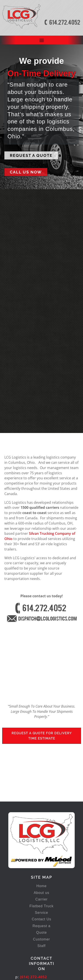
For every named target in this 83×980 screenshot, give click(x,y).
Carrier (42, 825)
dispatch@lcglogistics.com (45, 913)
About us (41, 819)
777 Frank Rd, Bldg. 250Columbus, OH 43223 (37, 925)
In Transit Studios (52, 973)
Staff (42, 872)
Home (41, 812)
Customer (41, 865)
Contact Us (41, 845)
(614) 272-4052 (33, 903)
